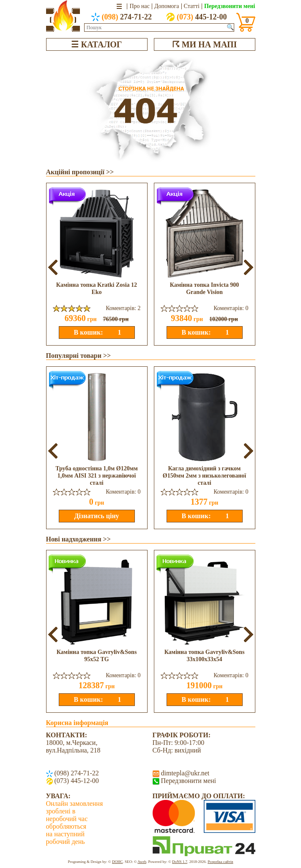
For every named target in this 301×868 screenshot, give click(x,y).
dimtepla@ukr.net (185, 773)
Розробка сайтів (220, 862)
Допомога (167, 6)
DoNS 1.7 (180, 862)
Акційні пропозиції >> (80, 172)
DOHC (118, 862)
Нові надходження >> (78, 539)
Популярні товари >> (79, 356)
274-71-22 (122, 17)
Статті (192, 6)
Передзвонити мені (230, 6)
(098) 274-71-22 (76, 773)
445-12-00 (197, 17)
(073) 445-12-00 (76, 781)
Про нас (140, 6)
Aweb (142, 862)
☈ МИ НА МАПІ (205, 44)
